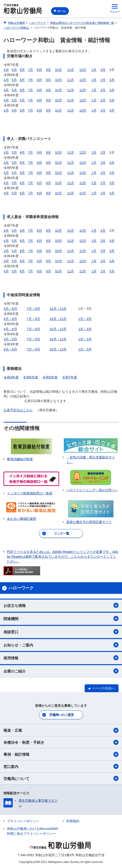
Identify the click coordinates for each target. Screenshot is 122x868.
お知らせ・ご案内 (61, 645)
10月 (58, 70)
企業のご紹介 (61, 671)
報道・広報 (61, 730)
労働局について (61, 778)
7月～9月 (33, 309)
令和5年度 (31, 377)
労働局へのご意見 (61, 715)
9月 (48, 70)
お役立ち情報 (61, 605)
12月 (83, 70)
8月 (39, 70)
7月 (30, 70)
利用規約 (73, 821)
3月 (112, 80)
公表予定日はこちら (18, 410)
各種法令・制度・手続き (61, 742)
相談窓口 (61, 632)
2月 (103, 70)
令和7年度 (70, 377)
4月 (6, 70)
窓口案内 (61, 766)
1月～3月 (85, 319)
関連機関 (61, 618)
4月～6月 (10, 309)
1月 (94, 70)
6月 (22, 70)
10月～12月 (58, 309)
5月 (14, 70)
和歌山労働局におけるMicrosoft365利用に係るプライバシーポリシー (32, 831)
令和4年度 (11, 377)
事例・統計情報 (61, 754)
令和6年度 (50, 377)
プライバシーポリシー (23, 821)
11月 (71, 70)
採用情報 (61, 658)
